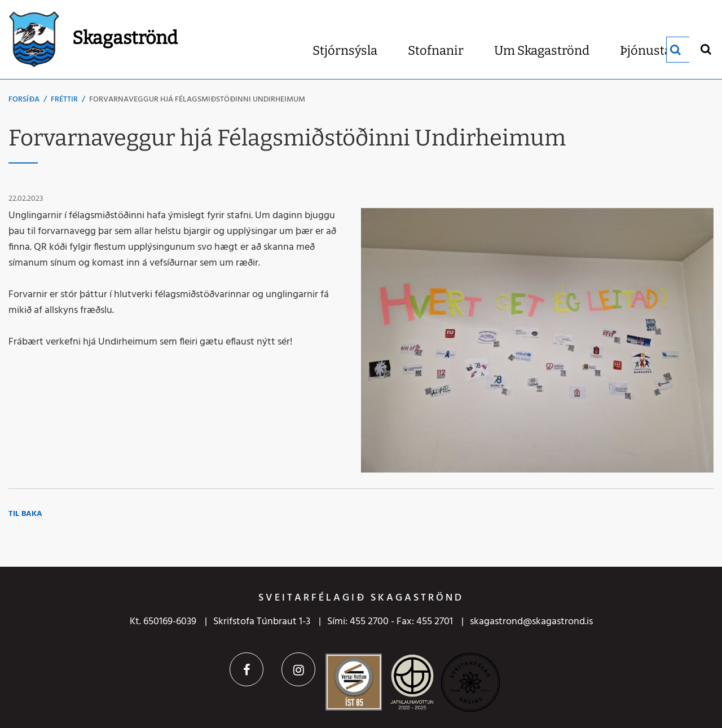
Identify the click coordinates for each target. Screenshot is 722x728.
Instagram (298, 669)
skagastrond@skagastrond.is (531, 622)
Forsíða (24, 100)
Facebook (246, 669)
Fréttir (64, 100)
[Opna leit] (705, 49)
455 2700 (369, 622)
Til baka (25, 514)
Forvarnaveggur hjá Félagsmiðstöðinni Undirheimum (197, 100)
